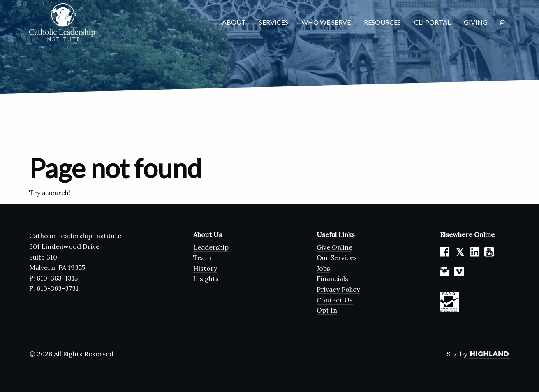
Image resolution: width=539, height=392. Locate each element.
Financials (332, 278)
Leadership (211, 247)
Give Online (334, 247)
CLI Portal (432, 22)
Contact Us (335, 300)
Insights (206, 278)
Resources (382, 22)
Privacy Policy (338, 289)
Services (274, 22)
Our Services (337, 257)
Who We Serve (326, 22)
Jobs (323, 268)
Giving (476, 22)
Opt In (327, 310)
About (234, 22)
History (205, 268)
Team (202, 257)
